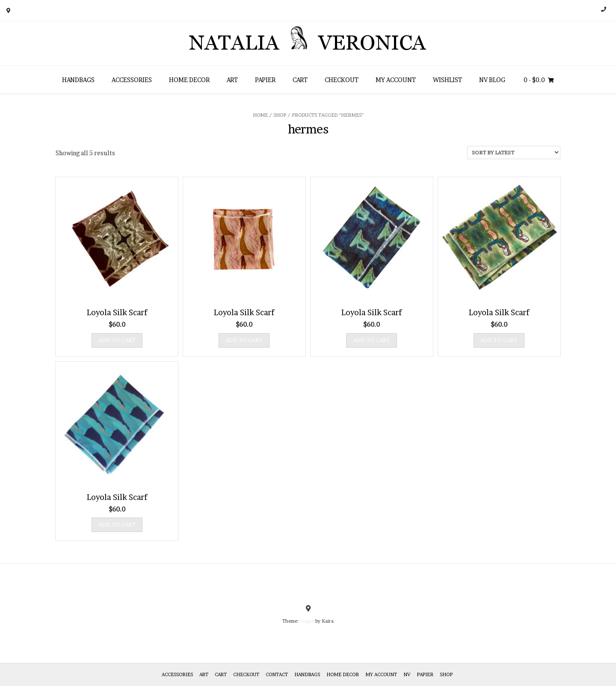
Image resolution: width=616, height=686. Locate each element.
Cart (300, 80)
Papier (265, 80)
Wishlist (447, 80)
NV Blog (492, 80)
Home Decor (189, 80)
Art (232, 80)
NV (407, 674)
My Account (396, 80)
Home (260, 115)
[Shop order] (514, 152)
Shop (280, 115)
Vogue (307, 621)
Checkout (342, 80)
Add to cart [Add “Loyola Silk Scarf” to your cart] (117, 340)
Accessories (132, 80)
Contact (277, 674)
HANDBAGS (78, 80)
